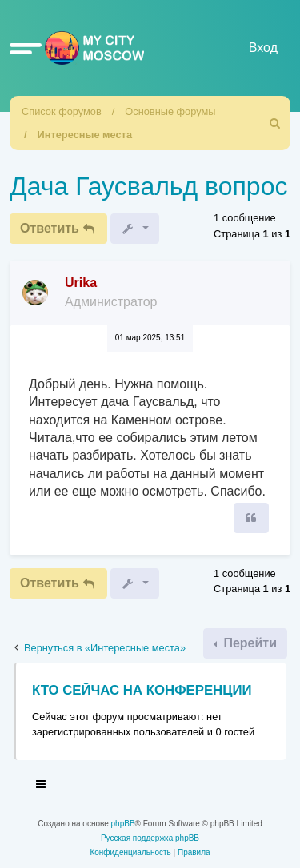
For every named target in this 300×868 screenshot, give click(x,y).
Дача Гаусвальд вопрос (148, 186)
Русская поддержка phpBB (150, 838)
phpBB (123, 824)
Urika (81, 283)
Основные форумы (170, 111)
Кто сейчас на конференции (142, 690)
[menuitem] (275, 123)
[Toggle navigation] (42, 786)
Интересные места (85, 135)
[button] (26, 48)
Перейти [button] (248, 643)
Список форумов (62, 111)
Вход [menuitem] (263, 48)
